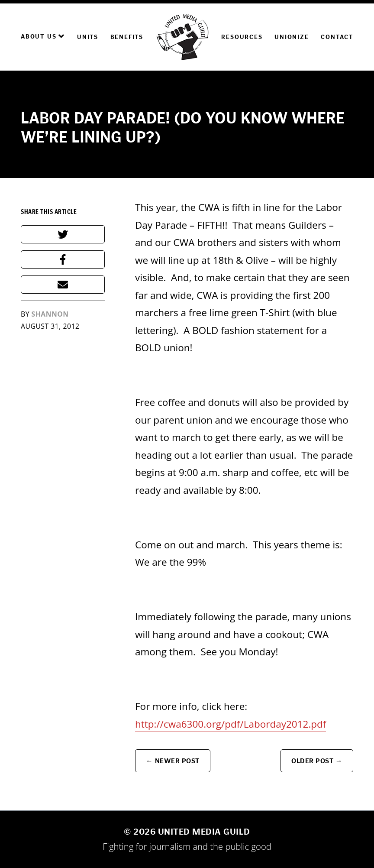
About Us (43, 36)
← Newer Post (173, 761)
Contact (337, 37)
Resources (242, 37)
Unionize (292, 37)
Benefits (127, 37)
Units (88, 37)
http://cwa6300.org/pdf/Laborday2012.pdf (231, 724)
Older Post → (317, 761)
